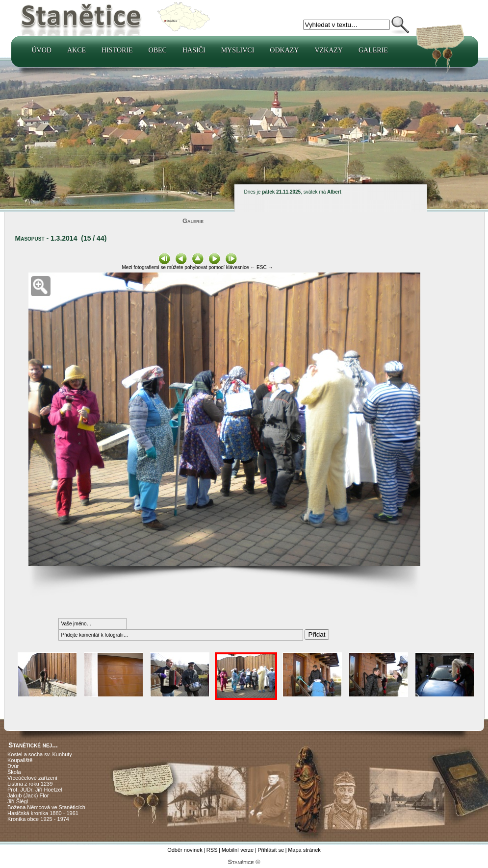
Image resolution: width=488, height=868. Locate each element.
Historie (117, 50)
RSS (212, 850)
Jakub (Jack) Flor (28, 795)
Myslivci (238, 50)
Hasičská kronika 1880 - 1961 (43, 813)
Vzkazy (329, 50)
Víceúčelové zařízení (32, 778)
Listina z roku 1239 (30, 784)
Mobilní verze (238, 850)
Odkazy (284, 50)
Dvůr (13, 766)
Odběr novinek (185, 850)
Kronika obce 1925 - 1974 (38, 819)
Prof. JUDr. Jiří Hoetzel (35, 790)
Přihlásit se (271, 850)
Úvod (42, 50)
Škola (14, 772)
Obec (158, 50)
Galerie (373, 50)
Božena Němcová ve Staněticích (46, 807)
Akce (77, 50)
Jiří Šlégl (18, 801)
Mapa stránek (304, 850)
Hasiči (194, 50)
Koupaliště (20, 760)
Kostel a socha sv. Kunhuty (40, 754)
